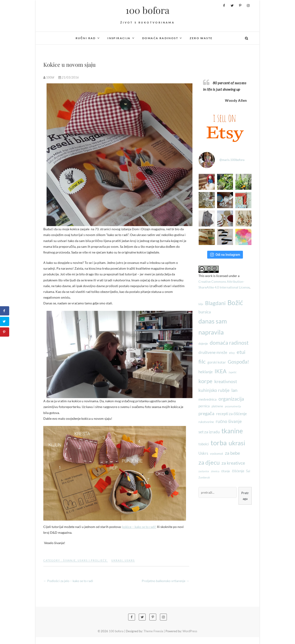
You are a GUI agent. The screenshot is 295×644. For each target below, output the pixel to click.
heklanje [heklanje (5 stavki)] (206, 372)
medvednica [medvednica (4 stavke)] (208, 399)
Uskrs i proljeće (92, 560)
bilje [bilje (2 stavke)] (201, 304)
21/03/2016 (69, 77)
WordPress (190, 631)
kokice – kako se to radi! (139, 527)
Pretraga (245, 496)
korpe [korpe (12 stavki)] (205, 381)
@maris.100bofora (232, 160)
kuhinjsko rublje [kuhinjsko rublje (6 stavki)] (214, 390)
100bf (49, 77)
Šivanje (69, 560)
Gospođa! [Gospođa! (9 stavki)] (238, 362)
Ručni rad (86, 38)
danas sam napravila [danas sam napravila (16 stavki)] (213, 327)
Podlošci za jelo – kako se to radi (68, 581)
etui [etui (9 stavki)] (241, 352)
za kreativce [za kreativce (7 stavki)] (233, 463)
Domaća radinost (160, 38)
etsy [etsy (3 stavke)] (232, 353)
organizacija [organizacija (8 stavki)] (231, 399)
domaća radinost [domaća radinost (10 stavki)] (229, 343)
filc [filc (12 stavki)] (202, 361)
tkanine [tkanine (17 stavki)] (232, 431)
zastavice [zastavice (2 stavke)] (204, 471)
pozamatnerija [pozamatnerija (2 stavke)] (233, 406)
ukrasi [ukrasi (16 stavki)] (237, 443)
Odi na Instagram (225, 255)
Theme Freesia (153, 631)
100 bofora (147, 10)
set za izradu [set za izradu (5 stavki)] (209, 432)
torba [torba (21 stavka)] (219, 443)
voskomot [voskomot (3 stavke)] (217, 454)
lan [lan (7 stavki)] (234, 390)
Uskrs (130, 560)
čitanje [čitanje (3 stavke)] (226, 471)
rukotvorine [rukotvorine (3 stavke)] (206, 422)
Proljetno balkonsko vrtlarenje (165, 581)
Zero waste (201, 38)
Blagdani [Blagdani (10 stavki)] (215, 303)
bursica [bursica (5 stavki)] (205, 312)
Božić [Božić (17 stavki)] (235, 303)
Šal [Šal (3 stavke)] (248, 471)
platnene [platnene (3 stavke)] (217, 406)
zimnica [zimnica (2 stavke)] (215, 471)
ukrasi (117, 560)
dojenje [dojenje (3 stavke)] (203, 344)
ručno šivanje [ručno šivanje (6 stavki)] (229, 421)
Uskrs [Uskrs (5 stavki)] (203, 453)
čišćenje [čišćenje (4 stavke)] (238, 471)
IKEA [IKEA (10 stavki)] (221, 371)
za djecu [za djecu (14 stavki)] (209, 462)
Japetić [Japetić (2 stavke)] (232, 372)
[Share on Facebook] (5, 311)
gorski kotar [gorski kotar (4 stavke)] (217, 362)
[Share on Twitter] (5, 321)
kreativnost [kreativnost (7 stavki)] (226, 381)
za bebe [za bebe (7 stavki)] (232, 453)
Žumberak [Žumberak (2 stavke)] (204, 477)
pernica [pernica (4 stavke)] (204, 406)
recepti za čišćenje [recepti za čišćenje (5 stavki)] (232, 414)
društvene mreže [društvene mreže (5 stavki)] (213, 352)
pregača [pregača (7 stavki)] (206, 413)
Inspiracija (119, 38)
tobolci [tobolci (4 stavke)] (204, 444)
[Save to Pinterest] (5, 332)
